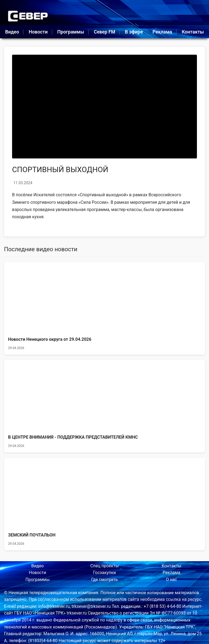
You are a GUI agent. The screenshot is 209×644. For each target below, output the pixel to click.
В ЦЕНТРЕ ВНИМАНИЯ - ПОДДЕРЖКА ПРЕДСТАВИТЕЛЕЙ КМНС (73, 437)
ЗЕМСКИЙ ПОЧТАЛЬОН (32, 535)
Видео (12, 32)
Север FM (105, 32)
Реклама (162, 32)
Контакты (193, 32)
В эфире (134, 32)
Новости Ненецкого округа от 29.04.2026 (50, 339)
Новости (38, 32)
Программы (71, 32)
